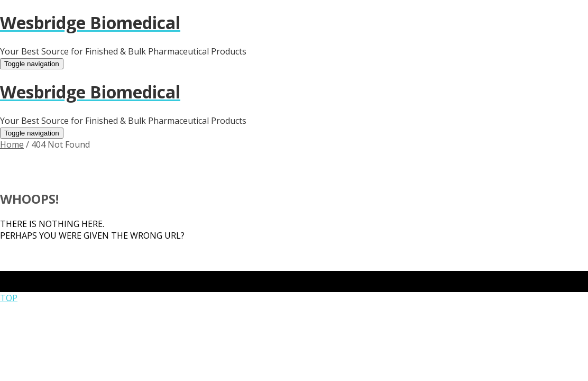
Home (12, 144)
